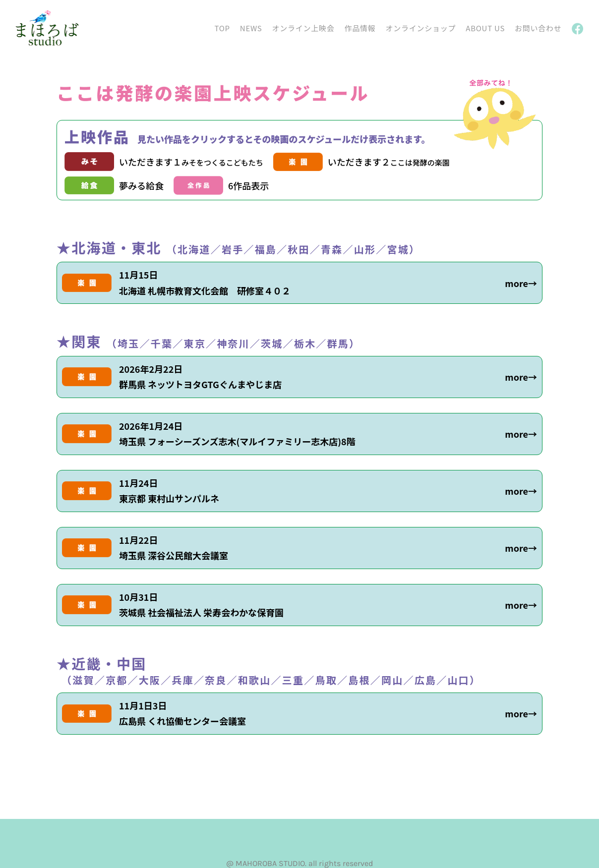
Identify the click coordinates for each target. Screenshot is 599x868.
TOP (222, 28)
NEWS (251, 28)
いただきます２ (389, 162)
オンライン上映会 (303, 28)
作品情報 (360, 28)
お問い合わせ (538, 28)
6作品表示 (248, 185)
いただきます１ (191, 162)
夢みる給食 (141, 185)
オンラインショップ (421, 28)
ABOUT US (485, 28)
